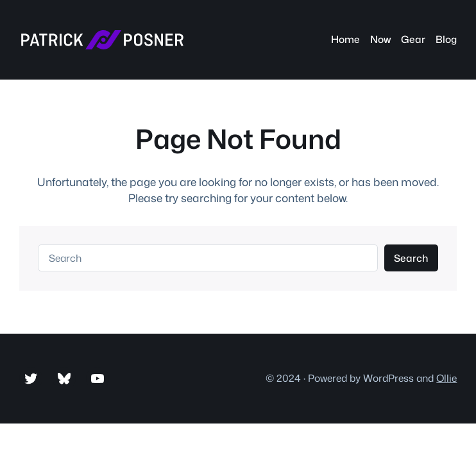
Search (411, 258)
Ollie (446, 378)
